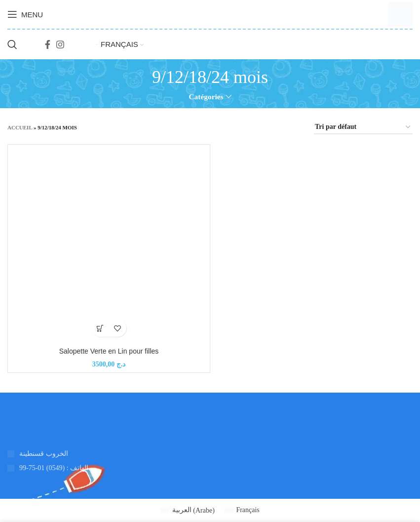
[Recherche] (12, 44)
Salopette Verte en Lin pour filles (109, 351)
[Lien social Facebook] (48, 44)
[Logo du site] (400, 14)
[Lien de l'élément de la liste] (105, 468)
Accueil (20, 127)
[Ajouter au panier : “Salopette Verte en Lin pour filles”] (100, 328)
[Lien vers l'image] (8, 422)
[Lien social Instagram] (60, 44)
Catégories (206, 97)
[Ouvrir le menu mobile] (25, 14)
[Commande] (363, 128)
